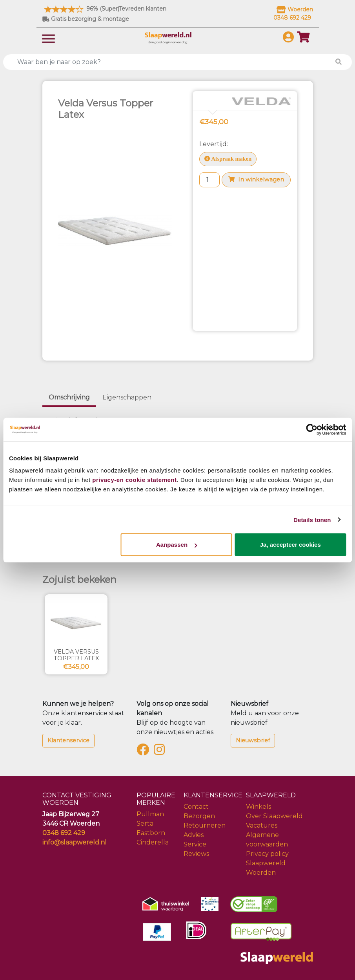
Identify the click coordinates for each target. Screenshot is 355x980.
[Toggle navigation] (48, 38)
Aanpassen (177, 545)
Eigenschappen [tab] (127, 397)
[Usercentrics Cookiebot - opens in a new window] (312, 429)
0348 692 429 (64, 833)
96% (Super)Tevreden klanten (104, 9)
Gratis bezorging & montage (86, 19)
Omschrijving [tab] (69, 397)
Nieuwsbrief (253, 740)
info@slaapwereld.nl (75, 842)
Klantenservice (68, 740)
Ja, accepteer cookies (290, 545)
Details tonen (312, 519)
